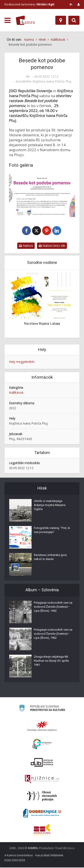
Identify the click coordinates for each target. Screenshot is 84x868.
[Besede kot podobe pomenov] (42, 195)
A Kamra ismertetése (19, 856)
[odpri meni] (8, 20)
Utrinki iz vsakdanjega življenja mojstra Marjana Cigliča (50, 506)
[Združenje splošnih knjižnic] (42, 830)
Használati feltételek (49, 856)
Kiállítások (16, 393)
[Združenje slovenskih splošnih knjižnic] (42, 780)
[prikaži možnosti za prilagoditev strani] (71, 4)
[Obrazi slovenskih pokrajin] (42, 797)
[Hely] (61, 20)
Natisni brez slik (52, 246)
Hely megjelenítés (22, 362)
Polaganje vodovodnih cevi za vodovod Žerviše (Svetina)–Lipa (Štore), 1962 (53, 607)
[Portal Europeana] (42, 745)
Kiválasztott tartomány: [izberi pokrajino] (29, 4)
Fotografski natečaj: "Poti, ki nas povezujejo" (52, 531)
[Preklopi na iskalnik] (74, 20)
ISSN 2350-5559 (15, 861)
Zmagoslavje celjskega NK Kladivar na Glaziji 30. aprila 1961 (51, 661)
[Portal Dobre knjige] (42, 814)
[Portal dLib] (42, 763)
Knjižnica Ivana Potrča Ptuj (52, 81)
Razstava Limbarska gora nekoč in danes (50, 558)
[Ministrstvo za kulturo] (42, 709)
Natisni (26, 246)
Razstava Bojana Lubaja (42, 324)
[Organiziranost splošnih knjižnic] (42, 727)
